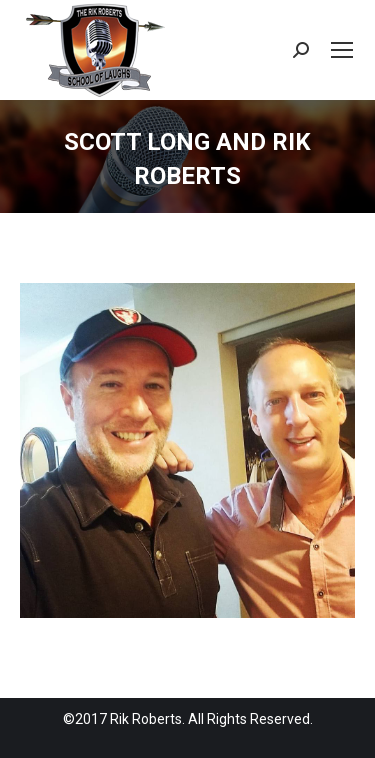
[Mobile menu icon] (342, 50)
